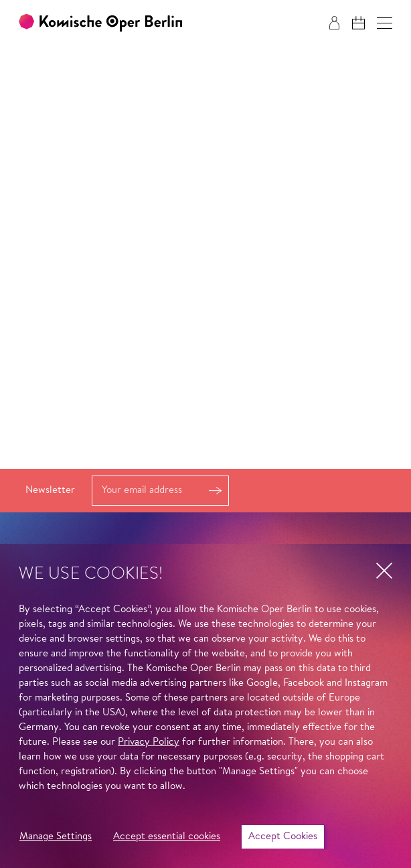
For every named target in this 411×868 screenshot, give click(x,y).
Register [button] (215, 491)
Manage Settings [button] (56, 837)
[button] (385, 23)
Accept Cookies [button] (283, 837)
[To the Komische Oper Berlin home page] (100, 23)
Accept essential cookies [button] (167, 837)
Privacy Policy (149, 742)
